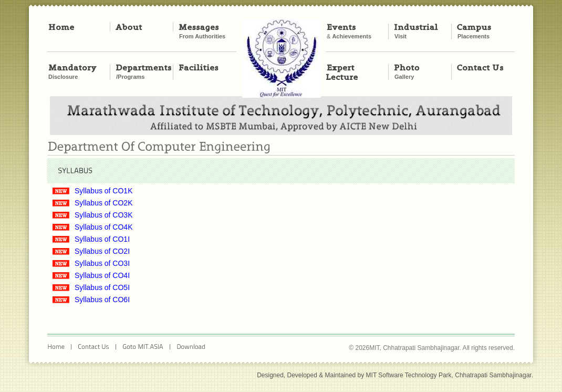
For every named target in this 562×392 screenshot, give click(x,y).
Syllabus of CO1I (102, 239)
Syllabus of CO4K (104, 227)
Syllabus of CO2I (102, 251)
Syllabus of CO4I (102, 275)
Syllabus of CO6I (102, 300)
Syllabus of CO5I (102, 287)
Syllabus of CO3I (102, 263)
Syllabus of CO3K (104, 215)
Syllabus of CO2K (104, 203)
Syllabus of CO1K (104, 191)
